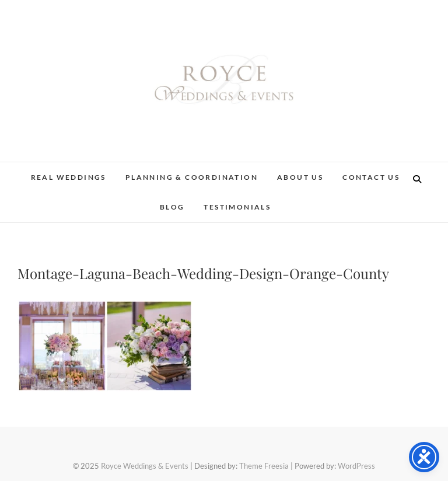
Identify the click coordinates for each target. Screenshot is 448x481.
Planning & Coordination (192, 177)
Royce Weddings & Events (145, 466)
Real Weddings (69, 177)
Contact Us (371, 177)
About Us (300, 177)
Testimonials (237, 207)
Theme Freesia (264, 466)
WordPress (356, 466)
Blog (172, 207)
